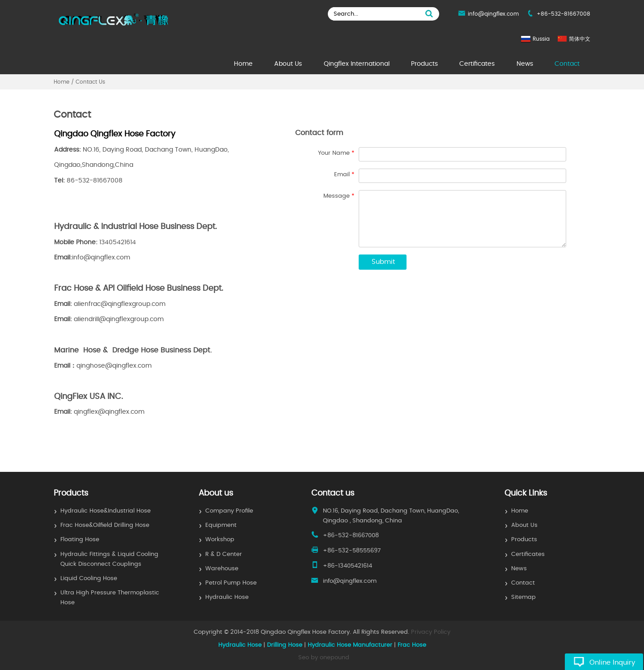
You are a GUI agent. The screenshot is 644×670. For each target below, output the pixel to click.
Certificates (477, 64)
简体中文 (580, 39)
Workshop (220, 540)
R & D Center (224, 554)
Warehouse (222, 569)
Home (243, 64)
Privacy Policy (431, 632)
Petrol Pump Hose (231, 583)
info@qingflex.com (493, 14)
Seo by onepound (324, 658)
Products (424, 64)
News (525, 64)
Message (339, 196)
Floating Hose (80, 540)
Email (344, 175)
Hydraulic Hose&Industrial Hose (106, 511)
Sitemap (523, 597)
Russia (541, 39)
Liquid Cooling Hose (89, 579)
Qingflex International (357, 64)
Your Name (336, 153)
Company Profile (229, 511)
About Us (288, 64)
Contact (567, 64)
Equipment (221, 525)
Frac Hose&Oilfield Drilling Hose (105, 525)
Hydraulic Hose (227, 597)
